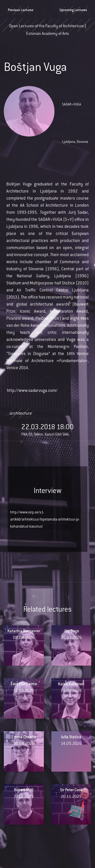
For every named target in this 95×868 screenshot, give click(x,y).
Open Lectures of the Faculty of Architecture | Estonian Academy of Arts (48, 28)
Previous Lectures (21, 10)
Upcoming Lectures (73, 10)
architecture (21, 414)
